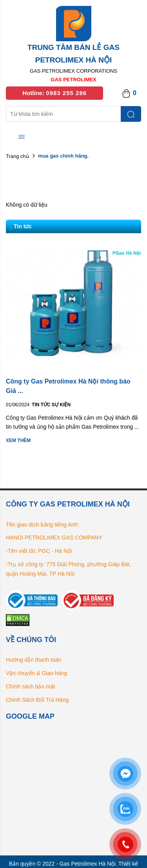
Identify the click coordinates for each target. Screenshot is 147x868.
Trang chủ (17, 156)
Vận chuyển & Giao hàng (36, 673)
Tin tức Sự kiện (51, 405)
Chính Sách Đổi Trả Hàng (37, 700)
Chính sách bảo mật (31, 686)
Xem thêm (18, 440)
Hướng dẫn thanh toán (34, 660)
